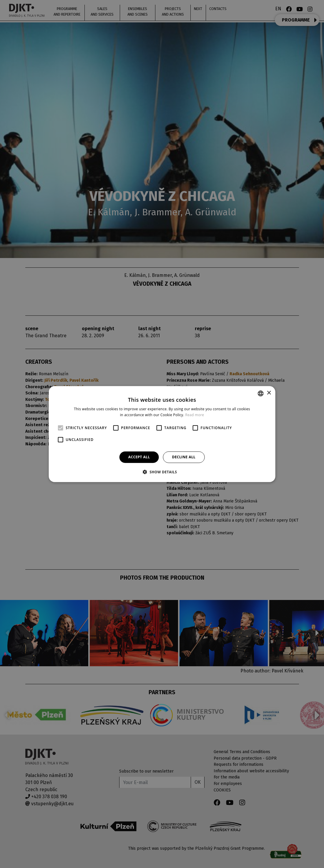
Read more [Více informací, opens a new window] (195, 415)
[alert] (162, 434)
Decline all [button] (184, 457)
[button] (162, 472)
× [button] (269, 393)
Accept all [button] (139, 457)
